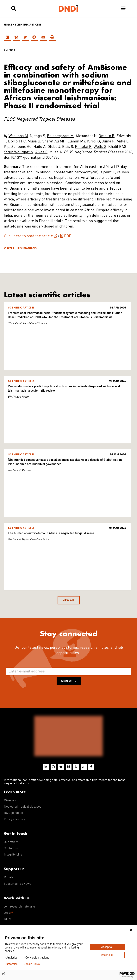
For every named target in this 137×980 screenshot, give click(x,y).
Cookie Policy (32, 964)
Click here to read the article (28, 236)
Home (8, 25)
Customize (11, 964)
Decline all (107, 955)
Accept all (107, 947)
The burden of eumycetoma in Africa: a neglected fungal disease (51, 533)
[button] (7, 37)
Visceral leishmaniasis (20, 248)
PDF (68, 236)
